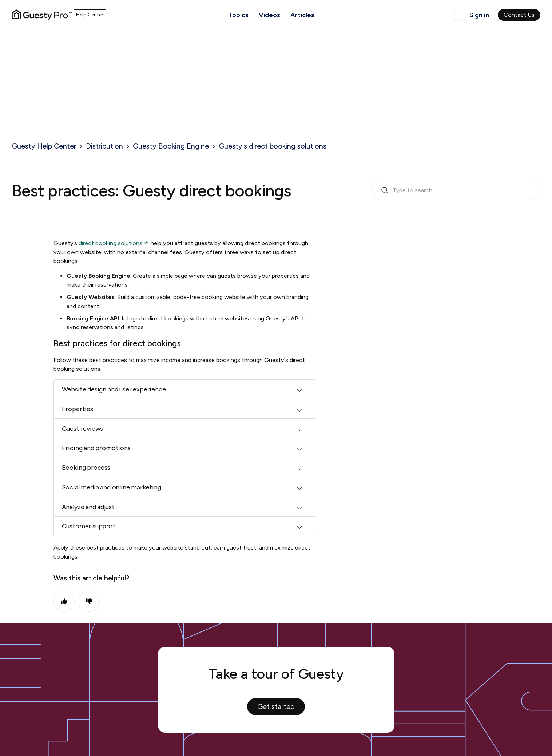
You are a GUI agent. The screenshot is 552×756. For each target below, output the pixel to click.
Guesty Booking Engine (171, 146)
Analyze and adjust (88, 507)
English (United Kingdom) (460, 15)
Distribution (104, 146)
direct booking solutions (110, 243)
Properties (78, 409)
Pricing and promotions (96, 448)
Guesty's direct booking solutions (273, 146)
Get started (276, 706)
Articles (302, 15)
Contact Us (519, 15)
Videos (269, 15)
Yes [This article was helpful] (64, 601)
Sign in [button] (479, 15)
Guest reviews (83, 429)
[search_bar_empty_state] (456, 190)
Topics (238, 15)
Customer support (89, 526)
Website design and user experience (114, 389)
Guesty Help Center (44, 146)
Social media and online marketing (112, 487)
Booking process (86, 468)
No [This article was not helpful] (89, 601)
